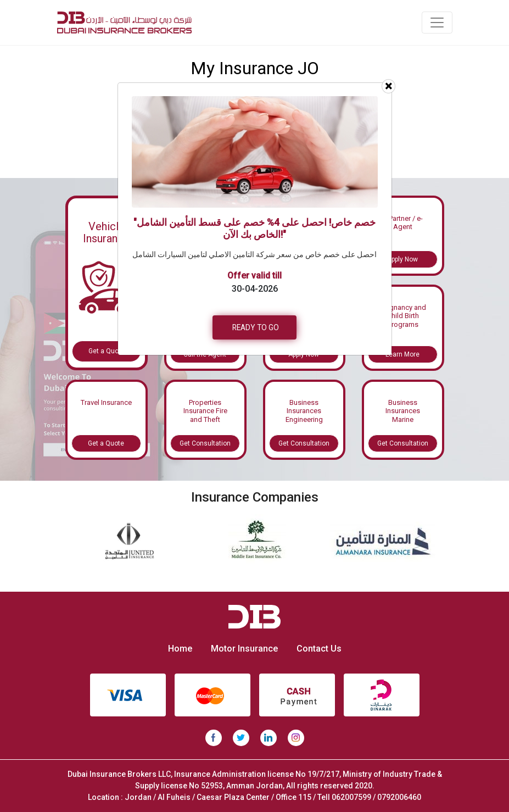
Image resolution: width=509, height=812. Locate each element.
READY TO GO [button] (256, 327)
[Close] (388, 86)
